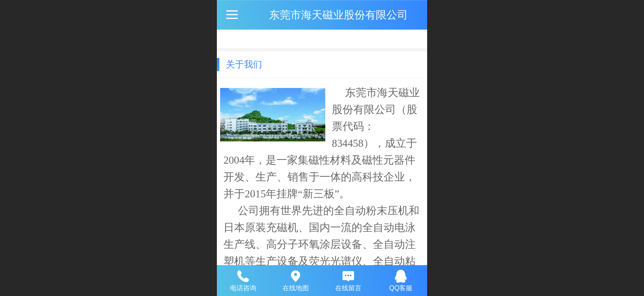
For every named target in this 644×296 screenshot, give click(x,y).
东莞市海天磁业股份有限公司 (338, 15)
